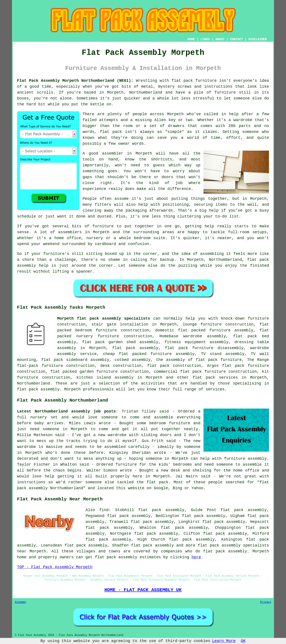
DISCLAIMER (258, 39)
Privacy (266, 602)
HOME (191, 39)
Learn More (224, 641)
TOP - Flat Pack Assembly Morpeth (55, 567)
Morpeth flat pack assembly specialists (104, 319)
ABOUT (220, 39)
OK (243, 641)
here (196, 557)
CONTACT (237, 39)
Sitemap (20, 602)
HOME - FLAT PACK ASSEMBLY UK (143, 590)
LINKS (205, 39)
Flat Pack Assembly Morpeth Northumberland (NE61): (75, 81)
